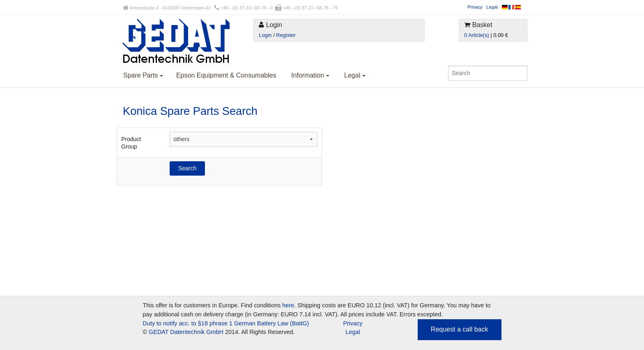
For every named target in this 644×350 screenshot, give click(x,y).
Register (286, 35)
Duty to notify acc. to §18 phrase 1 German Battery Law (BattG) (226, 323)
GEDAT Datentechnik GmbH (186, 332)
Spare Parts (143, 75)
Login (265, 35)
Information (310, 75)
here (288, 305)
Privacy (475, 7)
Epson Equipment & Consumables (226, 75)
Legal (492, 7)
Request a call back (460, 329)
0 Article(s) (476, 35)
